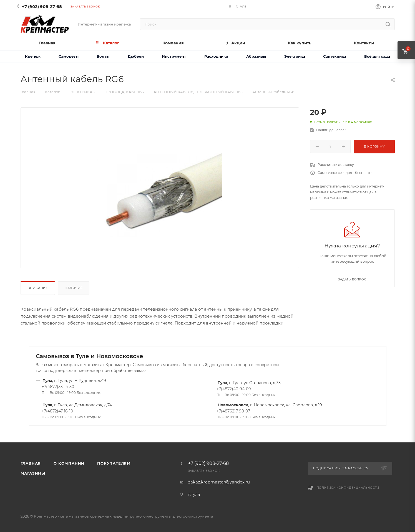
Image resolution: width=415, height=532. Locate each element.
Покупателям (114, 463)
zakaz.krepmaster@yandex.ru (219, 482)
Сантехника (335, 56)
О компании (69, 463)
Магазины (33, 473)
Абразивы (256, 56)
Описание (38, 288)
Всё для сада (377, 56)
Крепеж (33, 56)
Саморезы (69, 56)
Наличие (74, 288)
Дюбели (136, 56)
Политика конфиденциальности (348, 488)
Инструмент (174, 56)
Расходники (216, 56)
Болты (103, 56)
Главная (31, 463)
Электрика (295, 56)
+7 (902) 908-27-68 (42, 7)
